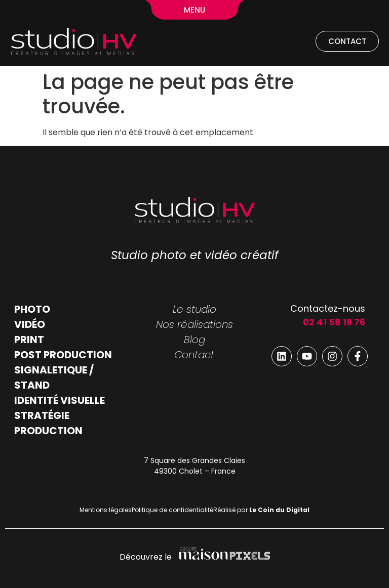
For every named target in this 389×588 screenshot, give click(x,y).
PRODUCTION (48, 431)
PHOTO (32, 309)
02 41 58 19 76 (334, 322)
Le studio (194, 309)
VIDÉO (30, 324)
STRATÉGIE (42, 415)
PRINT (29, 340)
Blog (194, 340)
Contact (194, 355)
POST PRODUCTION (63, 355)
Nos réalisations (194, 324)
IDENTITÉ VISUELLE (60, 400)
